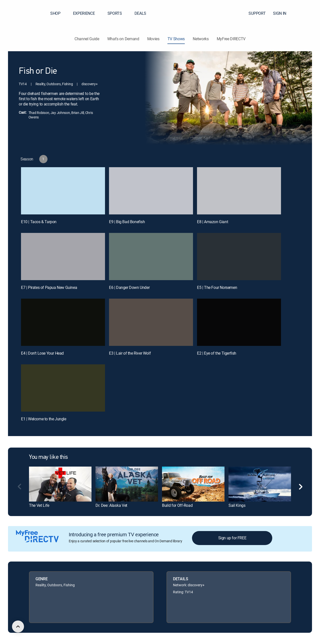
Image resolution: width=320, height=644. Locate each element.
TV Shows (176, 39)
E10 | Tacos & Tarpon (39, 222)
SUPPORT (257, 13)
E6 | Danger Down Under (129, 287)
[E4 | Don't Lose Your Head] (63, 322)
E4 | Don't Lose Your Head (42, 353)
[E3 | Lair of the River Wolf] (151, 322)
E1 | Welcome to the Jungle (44, 419)
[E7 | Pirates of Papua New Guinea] (63, 257)
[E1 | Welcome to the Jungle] (63, 388)
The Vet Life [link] (39, 505)
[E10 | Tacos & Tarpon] (63, 191)
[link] (60, 484)
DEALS (140, 13)
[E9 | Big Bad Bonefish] (151, 191)
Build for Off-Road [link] (177, 505)
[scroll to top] (18, 627)
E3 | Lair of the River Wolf (130, 353)
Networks (201, 39)
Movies (153, 39)
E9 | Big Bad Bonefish (127, 222)
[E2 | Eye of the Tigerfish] (239, 322)
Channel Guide (87, 39)
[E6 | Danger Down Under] (151, 257)
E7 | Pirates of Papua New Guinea (49, 287)
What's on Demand (123, 39)
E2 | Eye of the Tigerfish (217, 353)
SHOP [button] (58, 13)
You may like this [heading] (48, 457)
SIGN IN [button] (283, 13)
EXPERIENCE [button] (87, 13)
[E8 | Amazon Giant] (239, 191)
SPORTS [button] (118, 13)
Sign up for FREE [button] (232, 538)
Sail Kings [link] (237, 505)
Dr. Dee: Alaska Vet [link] (111, 505)
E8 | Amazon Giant (212, 222)
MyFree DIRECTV (231, 39)
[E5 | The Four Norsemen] (239, 257)
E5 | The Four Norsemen (217, 287)
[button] (307, 13)
